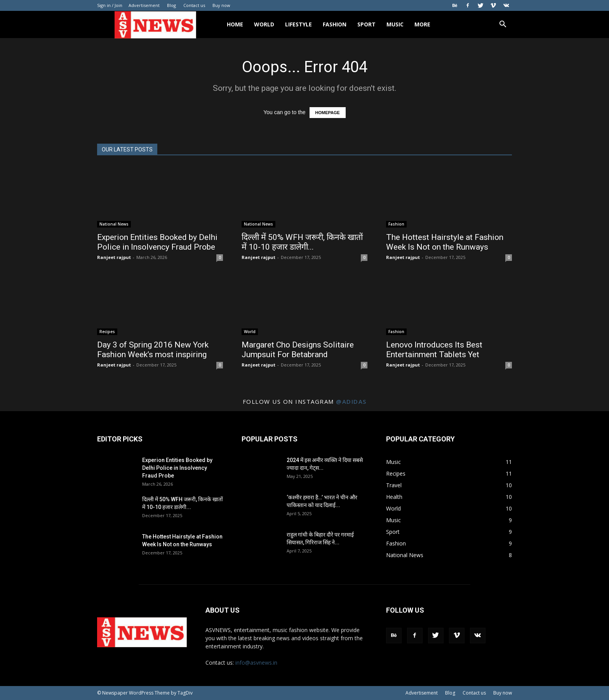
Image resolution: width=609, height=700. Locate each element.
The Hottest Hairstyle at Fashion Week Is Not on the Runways (445, 242)
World (264, 24)
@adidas (351, 401)
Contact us (194, 5)
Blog (171, 5)
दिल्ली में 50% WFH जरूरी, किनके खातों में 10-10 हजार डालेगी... (302, 242)
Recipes (107, 332)
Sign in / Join (110, 5)
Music (395, 24)
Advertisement (144, 5)
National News (114, 224)
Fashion (335, 24)
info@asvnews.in (256, 663)
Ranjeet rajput (114, 257)
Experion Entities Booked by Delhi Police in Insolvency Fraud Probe (157, 242)
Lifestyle (298, 24)
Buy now (221, 5)
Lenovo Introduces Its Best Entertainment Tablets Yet (434, 350)
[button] (503, 25)
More (422, 24)
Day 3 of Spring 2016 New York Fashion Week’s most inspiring (153, 350)
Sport (366, 24)
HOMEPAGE (328, 113)
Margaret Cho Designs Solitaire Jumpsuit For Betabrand (298, 350)
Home (235, 24)
